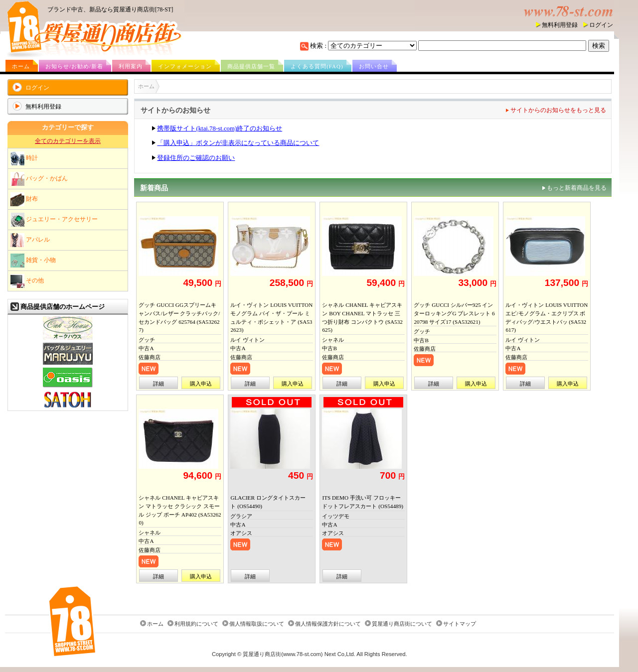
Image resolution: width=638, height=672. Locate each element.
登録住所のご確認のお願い (196, 158)
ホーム (21, 66)
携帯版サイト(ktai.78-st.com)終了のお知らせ (220, 129)
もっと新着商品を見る (577, 188)
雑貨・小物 (33, 261)
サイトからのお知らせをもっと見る (558, 110)
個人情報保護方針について (328, 624)
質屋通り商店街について (402, 624)
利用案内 (131, 66)
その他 (27, 281)
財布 (24, 199)
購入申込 (201, 384)
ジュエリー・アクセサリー (54, 220)
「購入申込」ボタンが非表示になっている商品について (238, 143)
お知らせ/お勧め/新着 (74, 66)
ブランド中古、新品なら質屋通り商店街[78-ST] (110, 9)
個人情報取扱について (257, 624)
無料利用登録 (560, 25)
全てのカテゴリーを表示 (68, 141)
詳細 (159, 384)
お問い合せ (374, 66)
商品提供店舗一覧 (251, 66)
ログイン (601, 25)
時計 (24, 158)
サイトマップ (460, 624)
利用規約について (196, 624)
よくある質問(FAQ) (317, 66)
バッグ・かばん (39, 179)
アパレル (30, 240)
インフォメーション (185, 66)
